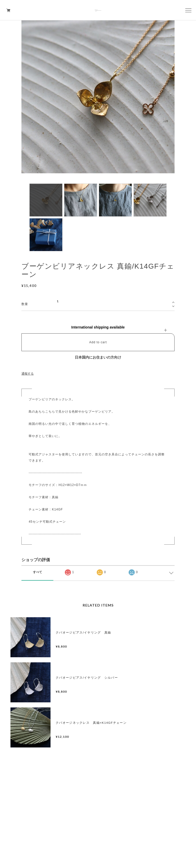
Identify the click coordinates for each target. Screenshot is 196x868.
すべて (38, 572)
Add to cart (98, 342)
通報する (28, 374)
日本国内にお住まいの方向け (98, 357)
